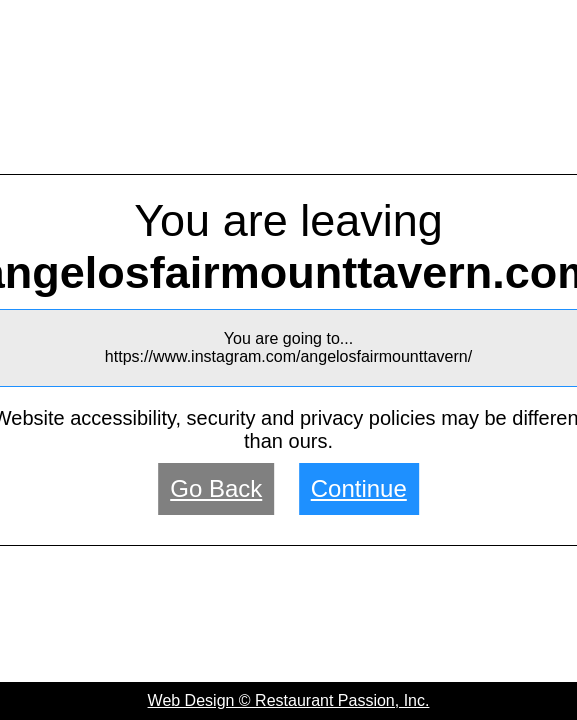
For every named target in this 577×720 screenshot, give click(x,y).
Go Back (216, 488)
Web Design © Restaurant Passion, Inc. (289, 700)
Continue (359, 488)
